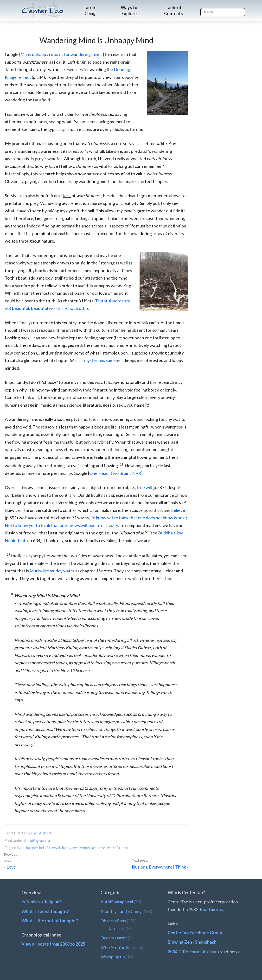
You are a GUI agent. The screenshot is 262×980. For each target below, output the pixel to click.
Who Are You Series (119, 947)
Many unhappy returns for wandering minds (61, 54)
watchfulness (117, 848)
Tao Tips (116, 928)
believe (178, 510)
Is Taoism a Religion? (41, 902)
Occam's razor (114, 938)
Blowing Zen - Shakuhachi (193, 942)
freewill (55, 848)
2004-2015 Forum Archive (193, 952)
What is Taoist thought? (45, 911)
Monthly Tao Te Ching (121, 911)
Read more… (212, 909)
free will (144, 487)
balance (32, 848)
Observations (113, 921)
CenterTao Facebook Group (195, 933)
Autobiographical (37, 841)
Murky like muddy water (52, 571)
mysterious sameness (104, 360)
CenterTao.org (43, 6)
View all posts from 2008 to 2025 (53, 944)
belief (43, 848)
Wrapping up (113, 957)
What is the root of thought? (50, 921)
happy (67, 848)
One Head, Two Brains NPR (115, 473)
